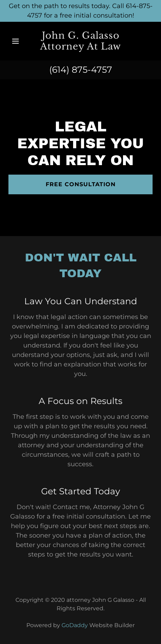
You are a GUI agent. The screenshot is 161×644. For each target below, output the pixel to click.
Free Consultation (81, 184)
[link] (80, 41)
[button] (18, 41)
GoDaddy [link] (75, 625)
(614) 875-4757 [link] (81, 70)
